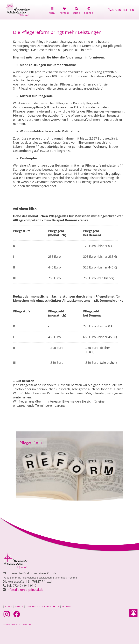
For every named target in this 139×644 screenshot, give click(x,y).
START (8, 607)
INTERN (66, 607)
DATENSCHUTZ (51, 607)
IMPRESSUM (33, 607)
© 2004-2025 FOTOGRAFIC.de (17, 625)
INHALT (19, 607)
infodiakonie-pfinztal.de (25, 590)
